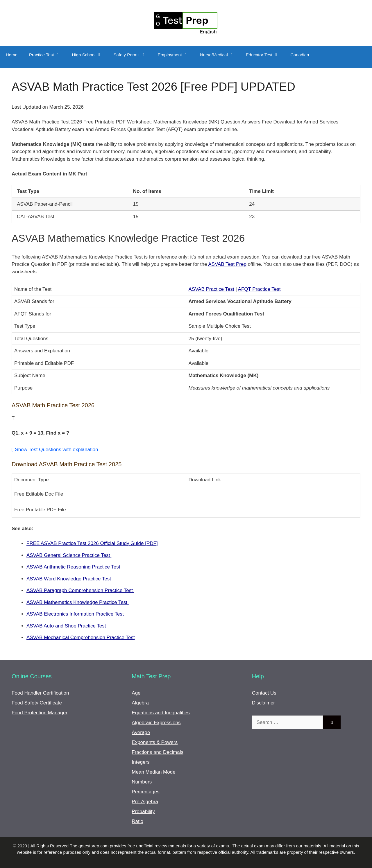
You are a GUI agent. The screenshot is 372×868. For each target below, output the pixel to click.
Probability (143, 811)
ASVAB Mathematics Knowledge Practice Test (78, 602)
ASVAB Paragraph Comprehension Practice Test (80, 590)
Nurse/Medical (220, 55)
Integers (141, 762)
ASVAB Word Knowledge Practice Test (69, 579)
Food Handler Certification (40, 693)
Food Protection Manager (40, 713)
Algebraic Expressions (156, 723)
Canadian (300, 55)
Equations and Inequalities (161, 713)
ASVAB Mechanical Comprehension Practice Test (81, 637)
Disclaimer (263, 703)
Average (141, 732)
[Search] (332, 722)
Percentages (145, 792)
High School (90, 55)
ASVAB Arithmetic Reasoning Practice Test (73, 567)
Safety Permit (133, 55)
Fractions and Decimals (158, 752)
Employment (176, 55)
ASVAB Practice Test (211, 289)
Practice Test (48, 55)
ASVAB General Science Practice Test (69, 555)
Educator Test (265, 55)
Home (12, 55)
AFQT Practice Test (259, 289)
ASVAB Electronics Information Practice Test (75, 614)
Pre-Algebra (145, 802)
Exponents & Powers (155, 742)
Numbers (142, 782)
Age (136, 693)
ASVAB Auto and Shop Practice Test (66, 626)
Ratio (137, 821)
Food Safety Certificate (37, 703)
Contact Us (264, 693)
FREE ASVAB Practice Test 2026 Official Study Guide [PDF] (92, 543)
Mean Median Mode (153, 772)
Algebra (140, 703)
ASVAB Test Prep (227, 264)
